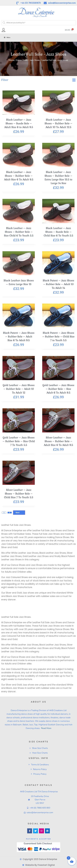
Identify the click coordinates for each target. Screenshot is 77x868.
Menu (7, 38)
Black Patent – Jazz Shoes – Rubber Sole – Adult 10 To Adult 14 (58, 284)
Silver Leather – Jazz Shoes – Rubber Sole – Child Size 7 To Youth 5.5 (19, 494)
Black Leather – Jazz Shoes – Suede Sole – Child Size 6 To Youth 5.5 (58, 232)
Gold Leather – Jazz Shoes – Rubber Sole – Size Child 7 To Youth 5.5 (19, 441)
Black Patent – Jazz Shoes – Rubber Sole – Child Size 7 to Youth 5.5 (58, 337)
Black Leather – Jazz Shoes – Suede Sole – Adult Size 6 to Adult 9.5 (19, 123)
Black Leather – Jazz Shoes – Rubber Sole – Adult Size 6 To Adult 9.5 (19, 176)
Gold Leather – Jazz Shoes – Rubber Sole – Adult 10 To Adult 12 (19, 389)
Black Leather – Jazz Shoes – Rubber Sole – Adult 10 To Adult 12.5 (58, 123)
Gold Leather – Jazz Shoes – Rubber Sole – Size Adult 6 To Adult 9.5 (58, 389)
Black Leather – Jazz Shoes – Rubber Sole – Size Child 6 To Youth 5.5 (19, 232)
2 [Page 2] (10, 513)
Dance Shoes (22, 60)
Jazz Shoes (35, 60)
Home (12, 60)
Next (19, 513)
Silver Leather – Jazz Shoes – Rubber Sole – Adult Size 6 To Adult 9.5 (58, 441)
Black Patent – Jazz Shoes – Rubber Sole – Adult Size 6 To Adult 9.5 (19, 337)
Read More (46, 728)
